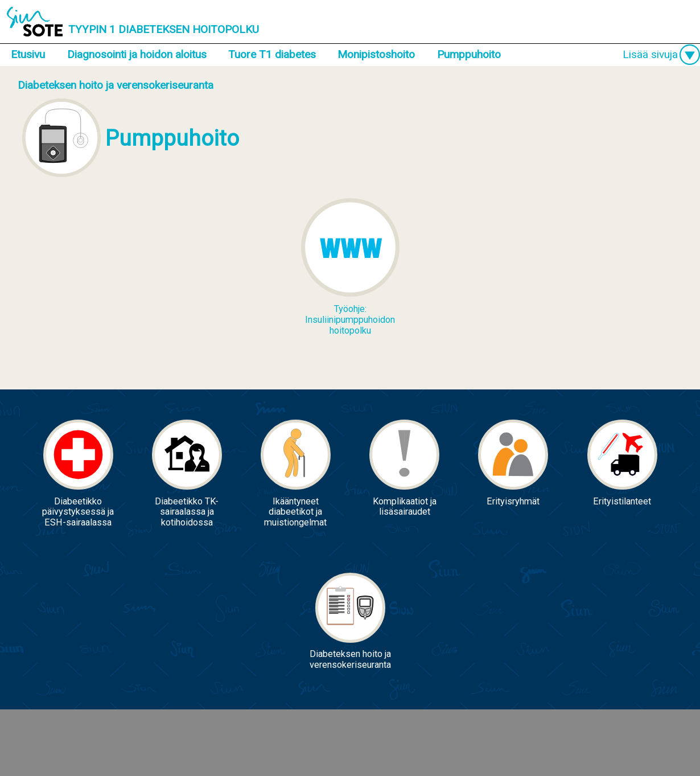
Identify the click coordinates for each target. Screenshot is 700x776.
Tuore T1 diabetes (272, 54)
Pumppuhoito (469, 54)
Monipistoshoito (376, 54)
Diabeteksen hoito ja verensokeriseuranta (116, 85)
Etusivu (28, 54)
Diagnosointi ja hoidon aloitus (137, 54)
